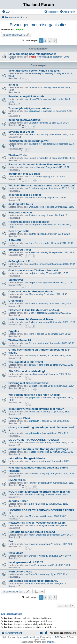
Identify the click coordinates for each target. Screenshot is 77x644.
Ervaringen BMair (20, 418)
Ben (31, 494)
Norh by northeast (20, 572)
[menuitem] (6, 12)
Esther (32, 304)
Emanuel (33, 544)
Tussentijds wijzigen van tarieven (30, 108)
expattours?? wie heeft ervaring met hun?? (36, 409)
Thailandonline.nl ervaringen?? (29, 141)
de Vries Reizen (18, 501)
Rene (32, 343)
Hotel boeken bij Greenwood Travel (31, 319)
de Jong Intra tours (21, 204)
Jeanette (33, 123)
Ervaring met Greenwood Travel (29, 383)
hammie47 (34, 473)
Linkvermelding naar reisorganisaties (32, 54)
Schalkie (33, 188)
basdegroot (35, 144)
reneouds (34, 461)
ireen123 (33, 134)
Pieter (32, 215)
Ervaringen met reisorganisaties (38, 25)
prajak (32, 273)
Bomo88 (33, 574)
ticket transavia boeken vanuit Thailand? (34, 71)
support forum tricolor (30, 637)
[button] (55, 41)
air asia (13, 85)
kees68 (33, 158)
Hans (32, 334)
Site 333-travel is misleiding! (27, 371)
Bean (32, 313)
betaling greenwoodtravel (25, 120)
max (31, 167)
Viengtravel (16, 280)
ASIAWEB (15, 240)
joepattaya (34, 111)
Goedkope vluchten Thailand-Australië (33, 270)
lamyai (32, 483)
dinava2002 (35, 87)
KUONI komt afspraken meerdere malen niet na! (39, 492)
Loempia (18, 29)
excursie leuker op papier (25, 195)
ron (31, 177)
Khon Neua (35, 243)
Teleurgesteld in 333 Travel (26, 362)
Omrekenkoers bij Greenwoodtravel (31, 291)
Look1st (33, 386)
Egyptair (14, 331)
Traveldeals (16, 553)
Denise (32, 556)
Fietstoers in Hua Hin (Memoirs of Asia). (34, 310)
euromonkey (35, 73)
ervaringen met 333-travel (25, 174)
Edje (31, 504)
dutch (32, 198)
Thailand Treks (18, 155)
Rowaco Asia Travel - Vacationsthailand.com (37, 523)
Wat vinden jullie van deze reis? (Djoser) (34, 395)
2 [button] (45, 41)
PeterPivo (34, 565)
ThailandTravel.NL (20, 340)
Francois (33, 443)
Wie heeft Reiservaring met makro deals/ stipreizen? (42, 185)
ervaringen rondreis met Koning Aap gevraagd (38, 449)
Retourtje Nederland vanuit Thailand (32, 532)
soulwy (32, 356)
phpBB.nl (51, 642)
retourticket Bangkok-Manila (27, 458)
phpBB (55, 637)
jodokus (33, 374)
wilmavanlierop (36, 207)
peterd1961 (35, 412)
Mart (31, 294)
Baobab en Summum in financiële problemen (37, 164)
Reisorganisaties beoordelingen (29, 222)
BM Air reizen (17, 480)
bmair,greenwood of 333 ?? (26, 562)
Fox (11, 541)
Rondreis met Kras (20, 213)
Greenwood (16, 301)
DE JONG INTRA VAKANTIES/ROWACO (34, 440)
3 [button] (50, 41)
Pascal (32, 452)
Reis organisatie (19, 231)
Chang (32, 57)
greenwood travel (20, 250)
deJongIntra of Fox (21, 261)
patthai (32, 234)
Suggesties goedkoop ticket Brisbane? (33, 581)
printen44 (34, 421)
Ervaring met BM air (21, 132)
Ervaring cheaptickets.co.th (26, 96)
